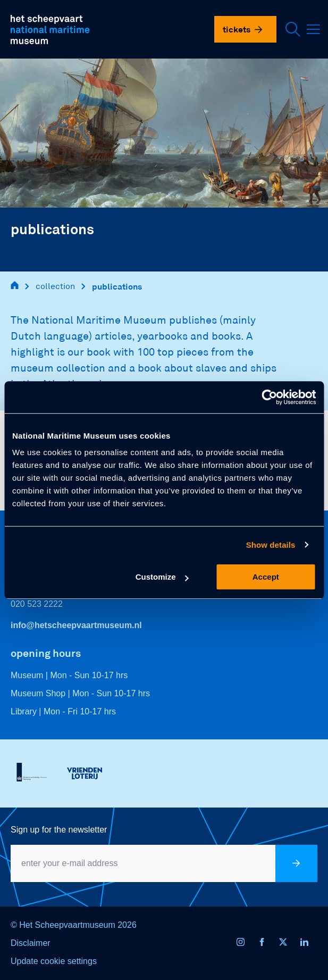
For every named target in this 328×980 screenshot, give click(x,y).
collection (55, 286)
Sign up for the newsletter (59, 830)
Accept (266, 577)
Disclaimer (31, 943)
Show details (271, 545)
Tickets (243, 29)
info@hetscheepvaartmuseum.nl (76, 625)
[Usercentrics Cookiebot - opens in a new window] (269, 397)
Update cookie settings (54, 961)
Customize (162, 577)
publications (117, 286)
